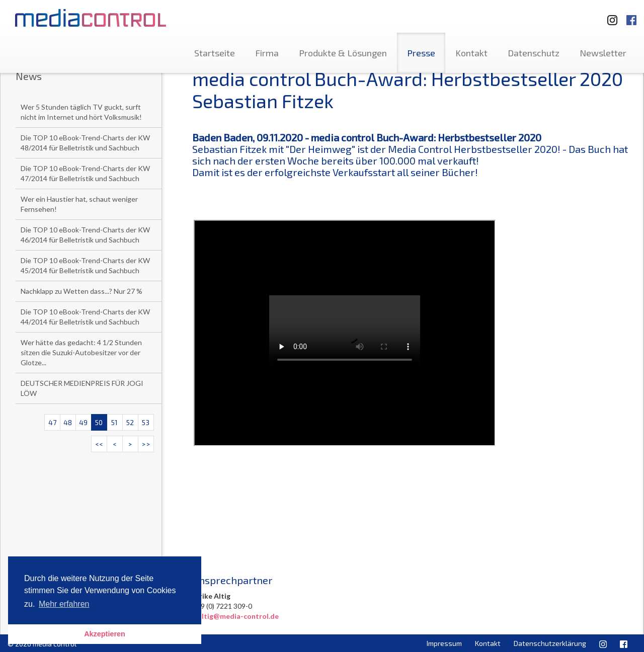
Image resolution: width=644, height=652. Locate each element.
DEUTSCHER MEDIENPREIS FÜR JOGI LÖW (82, 388)
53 (146, 422)
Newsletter (603, 53)
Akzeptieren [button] (105, 634)
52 (130, 422)
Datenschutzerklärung (550, 643)
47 (52, 422)
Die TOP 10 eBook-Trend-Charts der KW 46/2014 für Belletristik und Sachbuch (85, 235)
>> (146, 444)
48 (68, 422)
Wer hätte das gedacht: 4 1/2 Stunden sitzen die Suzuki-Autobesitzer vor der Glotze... (81, 352)
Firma (267, 53)
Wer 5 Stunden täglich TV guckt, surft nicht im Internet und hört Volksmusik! (81, 112)
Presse (421, 53)
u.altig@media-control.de (235, 616)
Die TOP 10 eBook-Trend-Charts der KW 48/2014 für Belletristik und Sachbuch (85, 143)
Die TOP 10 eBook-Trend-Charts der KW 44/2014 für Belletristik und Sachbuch (85, 317)
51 (114, 422)
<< (99, 444)
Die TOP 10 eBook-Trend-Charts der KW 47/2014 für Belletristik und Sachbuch (85, 173)
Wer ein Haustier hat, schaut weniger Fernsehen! (79, 204)
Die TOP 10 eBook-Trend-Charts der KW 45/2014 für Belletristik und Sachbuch (85, 265)
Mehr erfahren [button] (64, 604)
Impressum (444, 643)
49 (83, 422)
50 (99, 422)
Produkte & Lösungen (343, 53)
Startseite (215, 53)
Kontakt (471, 53)
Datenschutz (534, 53)
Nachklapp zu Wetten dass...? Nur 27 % (82, 291)
